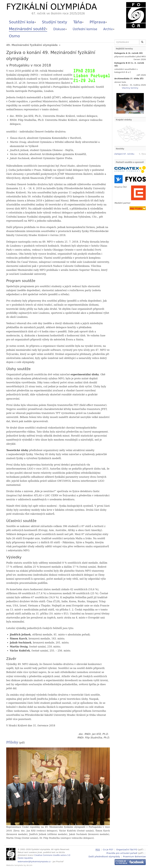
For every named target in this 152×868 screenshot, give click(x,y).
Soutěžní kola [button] (22, 22)
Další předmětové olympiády (104, 856)
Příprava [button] (98, 22)
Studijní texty (54, 22)
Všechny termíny (130, 88)
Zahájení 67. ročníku (124, 154)
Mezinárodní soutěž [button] (28, 29)
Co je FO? (108, 849)
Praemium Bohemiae (134, 856)
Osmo (14, 36)
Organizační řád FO (127, 849)
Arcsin (29, 865)
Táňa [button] (78, 22)
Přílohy (12, 742)
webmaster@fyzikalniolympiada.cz (34, 862)
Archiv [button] (109, 29)
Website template (15, 865)
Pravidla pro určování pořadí (122, 853)
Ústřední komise (85, 29)
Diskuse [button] (60, 29)
